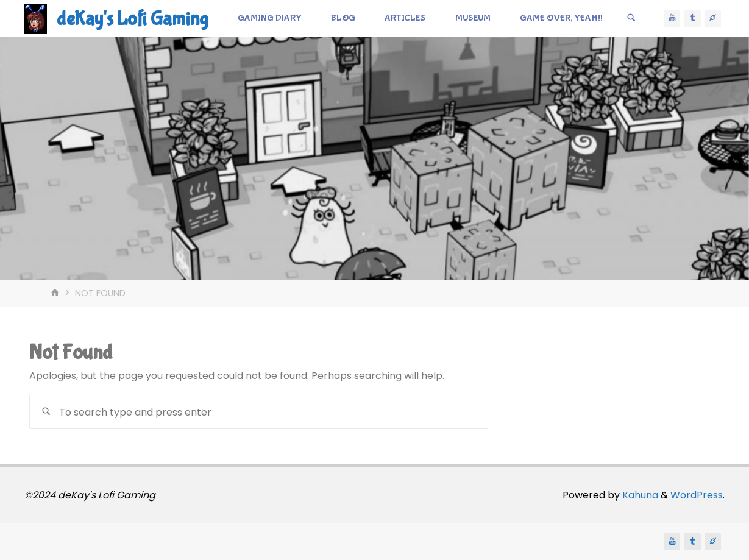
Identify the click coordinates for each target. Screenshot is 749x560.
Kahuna (639, 495)
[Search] (631, 18)
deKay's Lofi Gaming (133, 19)
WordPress (697, 495)
